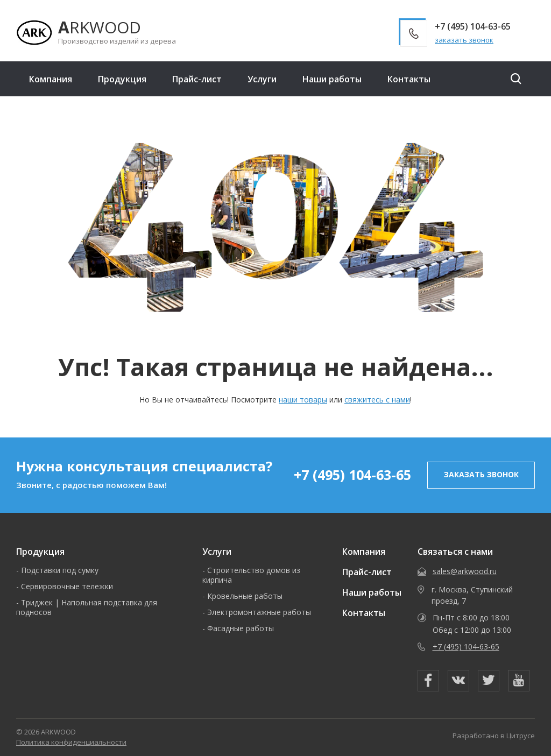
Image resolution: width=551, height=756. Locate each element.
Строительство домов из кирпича (251, 575)
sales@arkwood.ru (465, 571)
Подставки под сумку (60, 570)
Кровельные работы (245, 596)
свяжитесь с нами (377, 400)
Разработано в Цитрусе (494, 736)
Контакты (409, 79)
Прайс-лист (197, 79)
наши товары (303, 400)
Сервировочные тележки (67, 586)
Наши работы (332, 79)
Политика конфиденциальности (71, 742)
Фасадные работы (241, 628)
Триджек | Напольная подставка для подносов (87, 607)
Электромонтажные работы (259, 612)
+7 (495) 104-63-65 (352, 475)
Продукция (122, 79)
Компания (51, 79)
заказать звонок (464, 40)
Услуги (262, 79)
